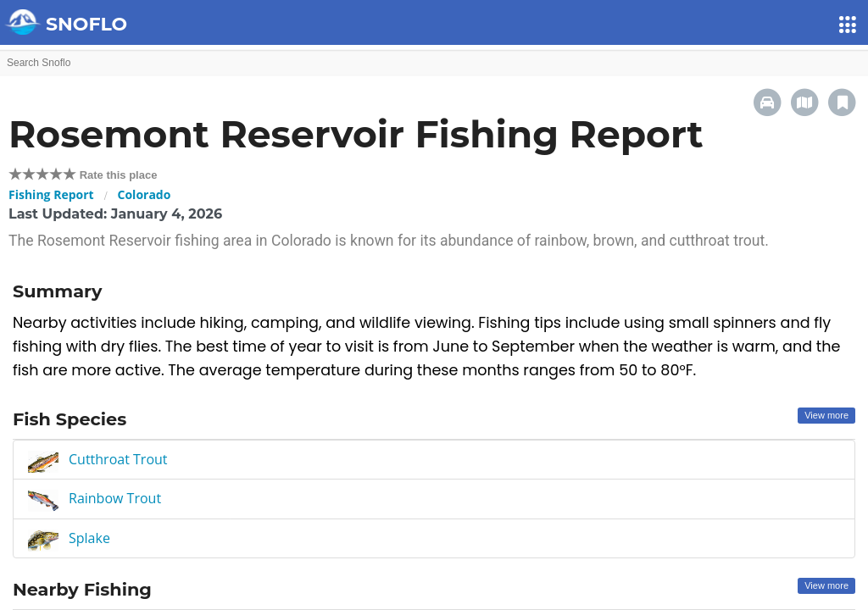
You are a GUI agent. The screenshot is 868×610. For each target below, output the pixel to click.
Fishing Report (51, 194)
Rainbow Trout (115, 498)
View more (826, 415)
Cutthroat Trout (118, 459)
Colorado (145, 194)
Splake (89, 538)
